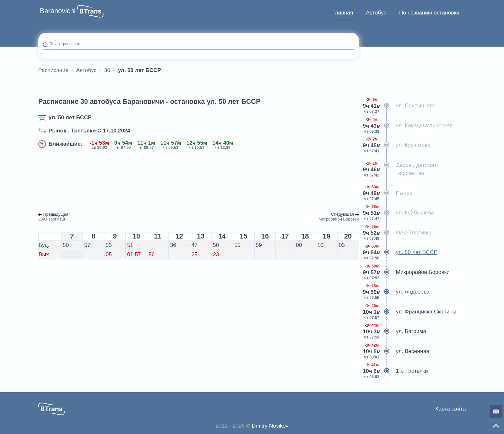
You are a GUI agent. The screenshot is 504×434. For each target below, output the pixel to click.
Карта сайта (450, 409)
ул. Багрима (395, 331)
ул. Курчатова (397, 145)
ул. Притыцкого (399, 106)
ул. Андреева (397, 292)
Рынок (388, 193)
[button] (90, 11)
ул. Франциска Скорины (410, 312)
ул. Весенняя (396, 351)
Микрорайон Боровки (407, 272)
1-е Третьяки (396, 371)
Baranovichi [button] (58, 11)
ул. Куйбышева (399, 213)
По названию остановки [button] (429, 13)
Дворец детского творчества (401, 169)
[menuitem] (343, 13)
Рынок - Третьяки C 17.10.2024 (89, 131)
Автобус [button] (376, 13)
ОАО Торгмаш (398, 233)
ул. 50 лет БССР (70, 118)
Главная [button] (343, 13)
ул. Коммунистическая (408, 126)
